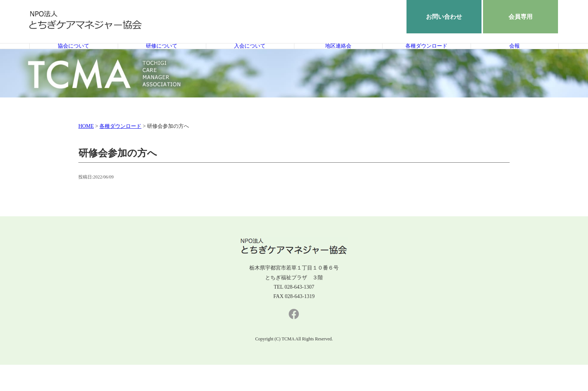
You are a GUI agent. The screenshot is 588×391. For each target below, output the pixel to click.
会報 (514, 59)
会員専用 (520, 17)
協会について (73, 59)
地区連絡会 (338, 59)
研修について (162, 59)
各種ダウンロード (426, 59)
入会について (250, 59)
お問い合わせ (444, 17)
